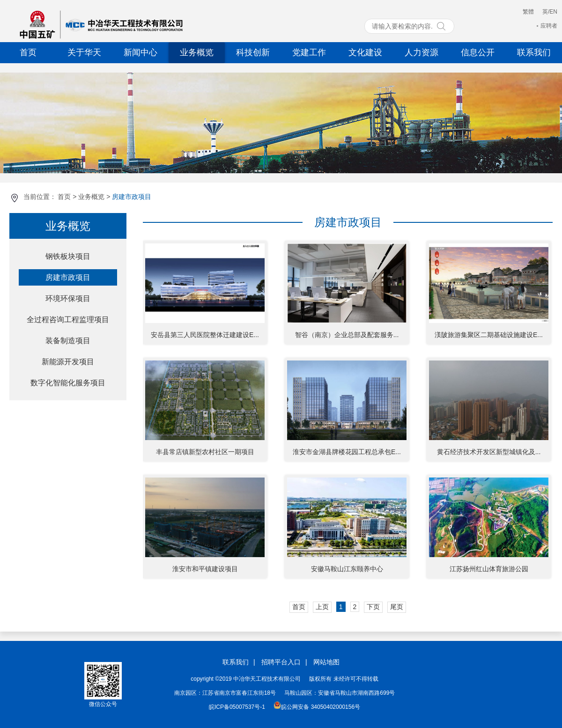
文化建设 (365, 52)
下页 (373, 607)
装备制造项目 (68, 341)
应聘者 (547, 26)
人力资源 (421, 52)
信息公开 (478, 52)
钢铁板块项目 (68, 256)
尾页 (397, 607)
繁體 (528, 12)
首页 (28, 52)
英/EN (550, 12)
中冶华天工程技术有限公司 (102, 21)
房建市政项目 (132, 197)
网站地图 (326, 662)
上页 (322, 607)
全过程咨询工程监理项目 (68, 320)
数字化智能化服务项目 (68, 383)
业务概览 (197, 52)
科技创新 (253, 52)
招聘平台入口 (281, 662)
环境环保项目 (68, 298)
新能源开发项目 (68, 362)
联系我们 (534, 52)
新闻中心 (140, 52)
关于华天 (84, 52)
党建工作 (309, 52)
